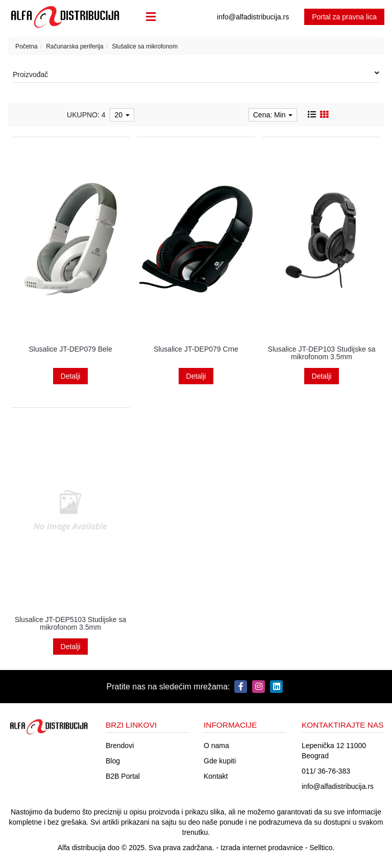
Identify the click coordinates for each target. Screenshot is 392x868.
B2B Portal (123, 776)
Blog (113, 761)
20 (122, 115)
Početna (27, 46)
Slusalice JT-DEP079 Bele (70, 349)
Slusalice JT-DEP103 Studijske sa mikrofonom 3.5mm (322, 353)
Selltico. (322, 848)
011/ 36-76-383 (326, 771)
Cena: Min (273, 115)
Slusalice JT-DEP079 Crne (196, 349)
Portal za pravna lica (344, 17)
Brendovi (120, 746)
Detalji (71, 376)
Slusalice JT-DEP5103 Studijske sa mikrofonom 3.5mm (71, 623)
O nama (216, 746)
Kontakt (216, 776)
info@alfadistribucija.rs (338, 786)
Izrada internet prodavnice (262, 848)
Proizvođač (196, 74)
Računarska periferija (75, 46)
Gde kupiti (220, 761)
